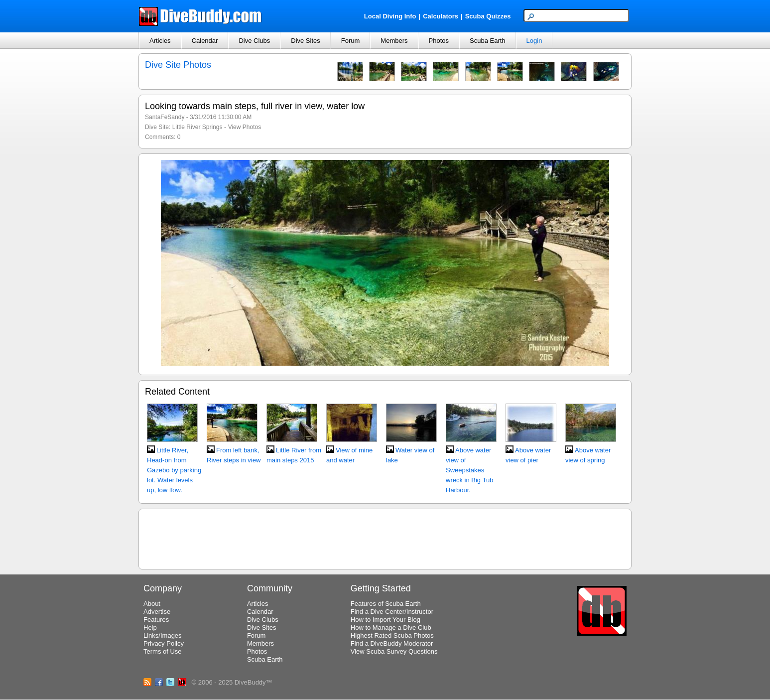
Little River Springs (197, 127)
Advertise (157, 612)
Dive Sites (306, 41)
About (152, 604)
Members (394, 41)
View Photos (245, 127)
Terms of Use (163, 651)
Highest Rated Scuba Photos (392, 635)
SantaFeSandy (165, 117)
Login (534, 41)
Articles (160, 41)
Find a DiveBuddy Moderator (392, 643)
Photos (439, 41)
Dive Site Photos (178, 65)
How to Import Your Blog (385, 620)
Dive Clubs (254, 41)
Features (156, 620)
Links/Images (163, 635)
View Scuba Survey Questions (394, 651)
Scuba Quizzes (488, 16)
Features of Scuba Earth (386, 604)
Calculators (441, 16)
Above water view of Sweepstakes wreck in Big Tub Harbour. (469, 470)
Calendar (205, 41)
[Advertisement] (385, 538)
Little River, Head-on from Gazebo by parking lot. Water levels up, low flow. (174, 470)
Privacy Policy (164, 643)
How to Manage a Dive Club (391, 628)
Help (150, 628)
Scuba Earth (488, 41)
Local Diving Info (390, 16)
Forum (351, 41)
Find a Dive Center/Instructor (392, 612)
